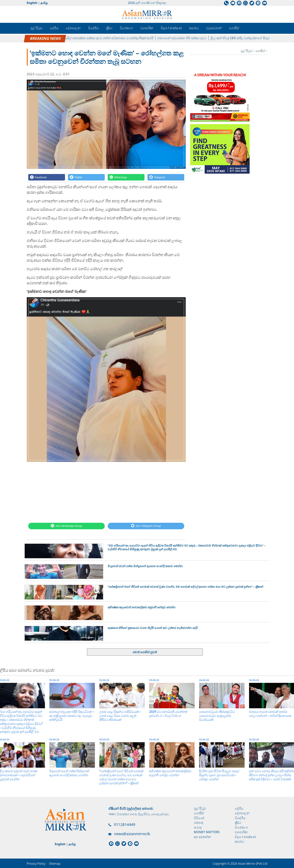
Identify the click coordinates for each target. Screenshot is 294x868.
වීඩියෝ (199, 818)
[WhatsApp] (126, 177)
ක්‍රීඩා (109, 28)
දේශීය (54, 28)
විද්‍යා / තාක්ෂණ (171, 28)
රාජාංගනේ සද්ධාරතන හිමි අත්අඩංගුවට (185, 38)
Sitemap (55, 864)
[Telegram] (166, 177)
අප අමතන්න (203, 837)
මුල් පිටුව (36, 28)
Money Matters (207, 832)
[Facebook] (47, 177)
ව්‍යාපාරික (147, 28)
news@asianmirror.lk (132, 834)
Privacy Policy (36, 864)
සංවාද (198, 827)
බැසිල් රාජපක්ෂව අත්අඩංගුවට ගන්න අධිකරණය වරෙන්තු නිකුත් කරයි (112, 38)
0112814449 (125, 824)
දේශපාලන (73, 28)
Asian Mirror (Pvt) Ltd (252, 864)
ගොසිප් (234, 28)
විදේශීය (93, 28)
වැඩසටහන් (214, 28)
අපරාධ (194, 28)
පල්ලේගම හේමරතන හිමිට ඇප (43, 38)
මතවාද (199, 822)
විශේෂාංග (126, 28)
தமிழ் (44, 3)
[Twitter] (86, 177)
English (32, 3)
